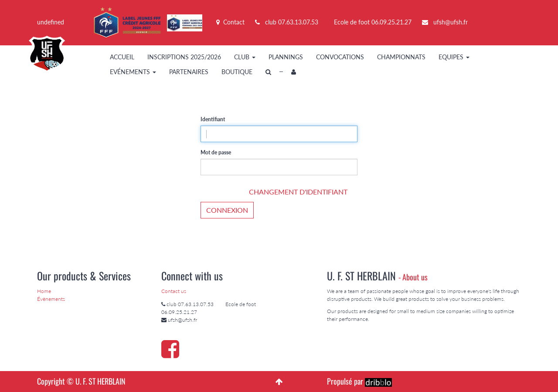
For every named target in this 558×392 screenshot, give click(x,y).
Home (44, 291)
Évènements (51, 299)
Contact (230, 22)
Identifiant (213, 119)
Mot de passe (216, 152)
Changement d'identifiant (298, 192)
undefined (51, 22)
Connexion (227, 210)
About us (415, 277)
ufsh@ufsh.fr (451, 22)
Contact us (174, 291)
